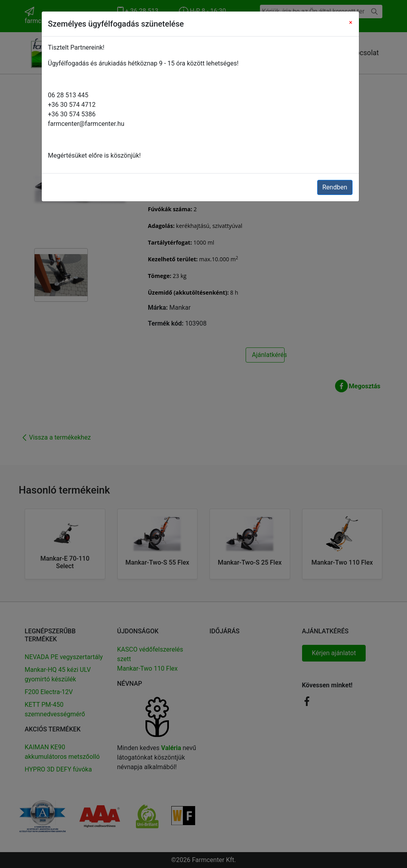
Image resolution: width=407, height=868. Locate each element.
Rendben (335, 187)
